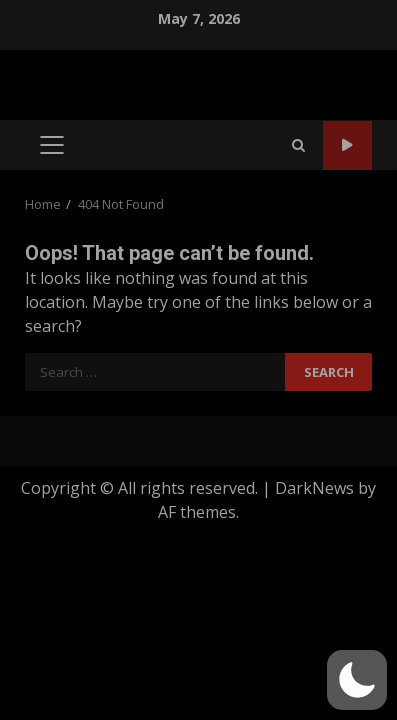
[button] (357, 680)
